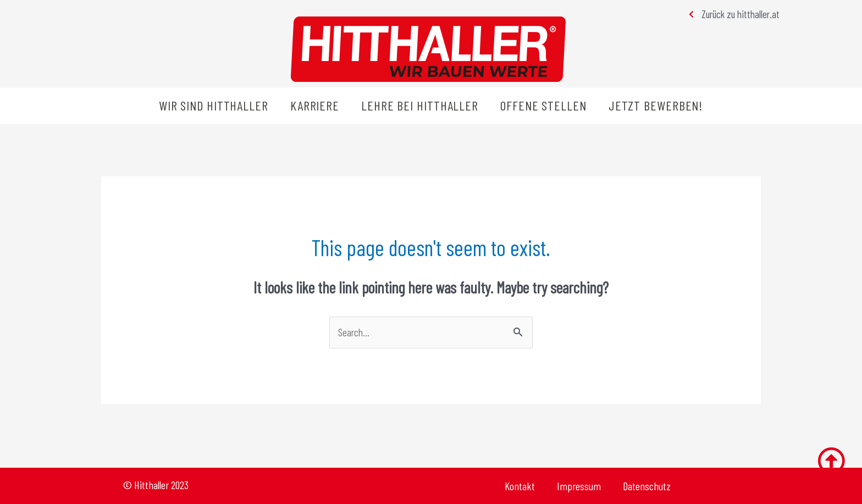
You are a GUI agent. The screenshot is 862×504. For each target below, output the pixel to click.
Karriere (315, 105)
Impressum (579, 486)
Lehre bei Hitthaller (420, 105)
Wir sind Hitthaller (214, 105)
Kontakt (520, 486)
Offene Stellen (543, 105)
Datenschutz (647, 486)
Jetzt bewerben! (656, 105)
